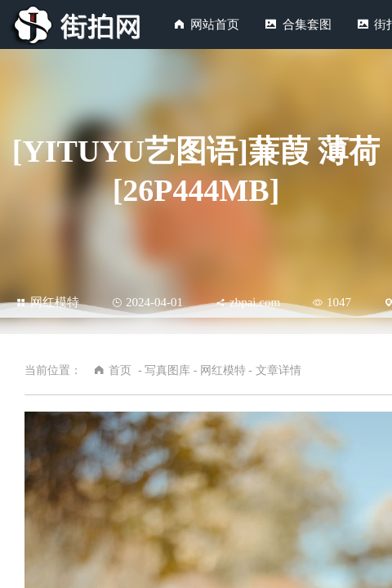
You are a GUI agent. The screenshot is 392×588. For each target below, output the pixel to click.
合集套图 (307, 24)
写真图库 (167, 370)
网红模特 (48, 302)
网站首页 (215, 24)
